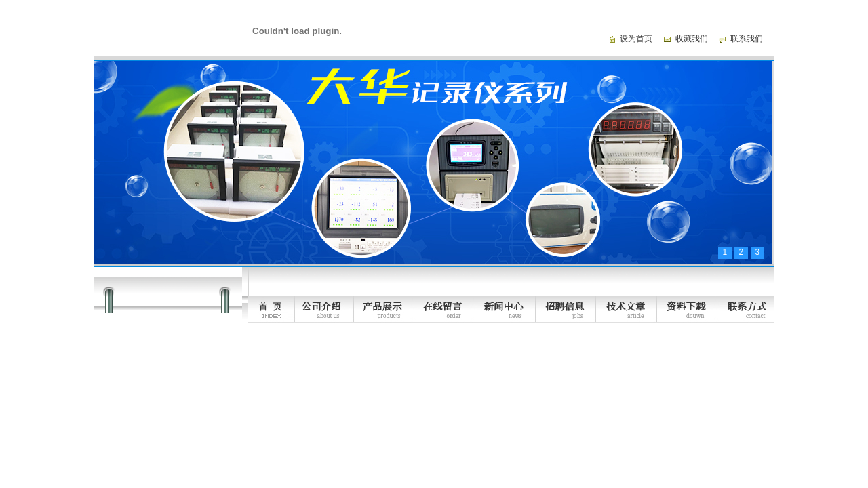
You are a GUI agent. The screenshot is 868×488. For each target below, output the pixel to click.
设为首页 (636, 39)
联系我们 (747, 39)
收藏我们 (692, 39)
